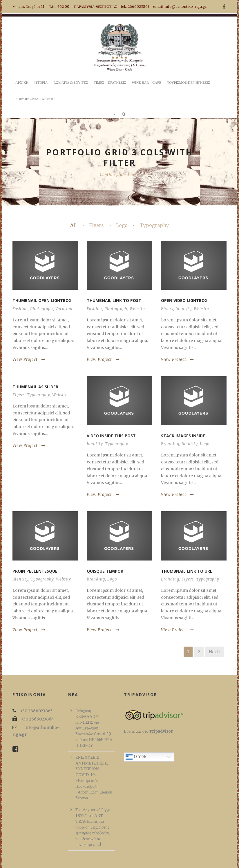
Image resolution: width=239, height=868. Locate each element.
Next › (215, 652)
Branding (170, 444)
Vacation (64, 309)
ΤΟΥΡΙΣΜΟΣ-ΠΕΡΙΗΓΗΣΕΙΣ (189, 83)
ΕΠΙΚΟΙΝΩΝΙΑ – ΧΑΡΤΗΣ (35, 99)
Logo (122, 225)
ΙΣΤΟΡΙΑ (41, 83)
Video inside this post (111, 436)
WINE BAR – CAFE (146, 83)
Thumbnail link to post (114, 300)
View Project (29, 360)
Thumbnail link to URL (187, 571)
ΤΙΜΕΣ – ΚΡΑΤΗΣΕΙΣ (110, 83)
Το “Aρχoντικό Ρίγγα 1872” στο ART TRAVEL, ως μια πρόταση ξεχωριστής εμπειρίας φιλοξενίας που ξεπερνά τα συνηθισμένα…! (93, 827)
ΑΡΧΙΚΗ (22, 83)
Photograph (42, 309)
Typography (154, 225)
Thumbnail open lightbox (42, 300)
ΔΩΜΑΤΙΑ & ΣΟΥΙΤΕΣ (71, 83)
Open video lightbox (184, 300)
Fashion (20, 309)
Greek (136, 757)
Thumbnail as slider (35, 387)
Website (137, 309)
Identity (183, 309)
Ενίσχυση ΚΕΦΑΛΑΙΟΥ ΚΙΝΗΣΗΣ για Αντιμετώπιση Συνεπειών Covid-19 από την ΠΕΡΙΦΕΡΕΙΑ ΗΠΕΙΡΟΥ (94, 728)
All (74, 225)
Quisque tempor (105, 571)
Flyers (96, 225)
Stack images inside (183, 436)
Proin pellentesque (35, 571)
